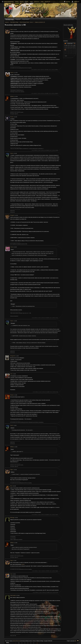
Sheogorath (13, 356)
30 (70, 47)
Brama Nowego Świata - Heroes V (27, 22)
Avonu (12, 247)
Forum (22, 2)
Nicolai (12, 117)
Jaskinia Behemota (16, 641)
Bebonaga (12, 518)
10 (65, 50)
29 (69, 47)
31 (72, 47)
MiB (76, 641)
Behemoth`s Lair (9, 10)
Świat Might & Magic (10, 20)
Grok (11, 374)
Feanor (12, 153)
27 (65, 47)
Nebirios (12, 73)
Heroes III (37, 2)
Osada (27, 2)
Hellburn (12, 96)
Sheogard (12, 215)
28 (67, 47)
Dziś (66, 56)
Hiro (11, 486)
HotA (42, 2)
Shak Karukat (13, 595)
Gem (11, 574)
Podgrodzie (18, 20)
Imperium (35, 10)
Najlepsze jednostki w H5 (40, 22)
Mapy (31, 2)
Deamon (12, 395)
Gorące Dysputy (26, 20)
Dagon (12, 29)
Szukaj (17, 2)
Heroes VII (48, 2)
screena (23, 564)
